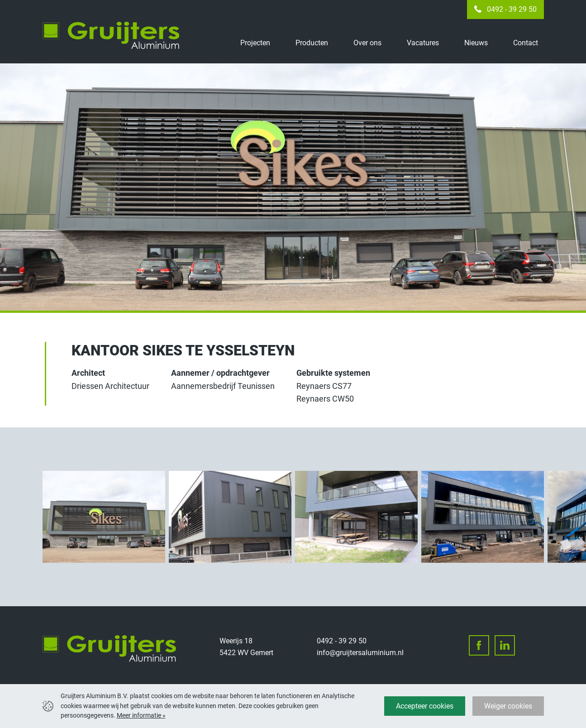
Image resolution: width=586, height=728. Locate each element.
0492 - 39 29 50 (512, 9)
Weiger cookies (508, 706)
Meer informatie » (141, 715)
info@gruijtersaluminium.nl (360, 653)
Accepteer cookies (425, 706)
